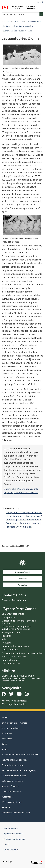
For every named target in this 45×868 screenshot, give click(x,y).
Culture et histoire (33, 22)
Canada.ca (6, 22)
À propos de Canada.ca (15, 839)
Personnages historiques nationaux (24, 520)
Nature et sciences (11, 660)
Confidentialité (11, 849)
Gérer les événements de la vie (16, 813)
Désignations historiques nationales (18, 26)
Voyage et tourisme (11, 728)
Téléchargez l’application (14, 704)
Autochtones (8, 797)
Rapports (6, 636)
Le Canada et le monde (12, 781)
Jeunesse (6, 807)
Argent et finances (10, 786)
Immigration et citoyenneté (14, 723)
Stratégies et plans (11, 632)
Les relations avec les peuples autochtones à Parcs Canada (16, 628)
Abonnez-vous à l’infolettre (15, 701)
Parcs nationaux (10, 650)
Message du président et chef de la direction (19, 622)
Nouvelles (7, 643)
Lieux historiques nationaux (15, 646)
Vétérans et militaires (11, 802)
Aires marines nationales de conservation (22, 653)
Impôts (5, 749)
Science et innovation (11, 791)
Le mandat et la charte (13, 614)
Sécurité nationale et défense (15, 760)
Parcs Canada (18, 22)
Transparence (8, 617)
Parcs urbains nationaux (14, 656)
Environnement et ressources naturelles (20, 755)
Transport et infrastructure (14, 776)
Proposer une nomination (19, 527)
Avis (4, 639)
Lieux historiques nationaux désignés (25, 516)
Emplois (5, 718)
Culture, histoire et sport (13, 765)
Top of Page (9, 862)
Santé (4, 744)
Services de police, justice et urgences (19, 770)
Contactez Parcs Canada (14, 600)
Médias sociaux (11, 828)
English (40, 2)
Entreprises (7, 733)
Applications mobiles (14, 834)
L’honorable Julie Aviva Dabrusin (21, 678)
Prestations (7, 739)
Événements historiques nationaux (17, 31)
